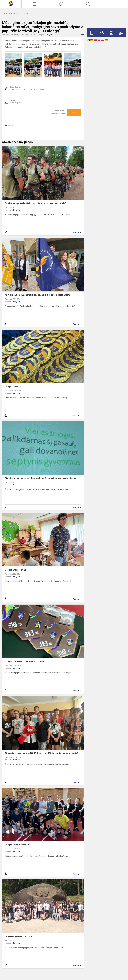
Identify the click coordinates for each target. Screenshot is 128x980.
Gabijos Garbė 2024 (14, 387)
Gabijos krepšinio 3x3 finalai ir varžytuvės (25, 661)
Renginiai (26, 13)
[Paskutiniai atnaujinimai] (61, 4)
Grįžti (10, 126)
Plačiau (76, 232)
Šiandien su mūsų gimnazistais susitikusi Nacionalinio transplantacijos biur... (42, 478)
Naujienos (15, 13)
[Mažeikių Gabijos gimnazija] (11, 4)
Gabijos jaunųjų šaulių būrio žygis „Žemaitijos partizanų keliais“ (35, 203)
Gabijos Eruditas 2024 (15, 570)
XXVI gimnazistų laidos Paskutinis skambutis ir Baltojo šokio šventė (38, 295)
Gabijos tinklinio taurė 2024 (18, 845)
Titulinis (5, 13)
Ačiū (74, 113)
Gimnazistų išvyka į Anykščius (19, 936)
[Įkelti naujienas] (35, 4)
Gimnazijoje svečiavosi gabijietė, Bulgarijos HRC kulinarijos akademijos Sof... (42, 753)
